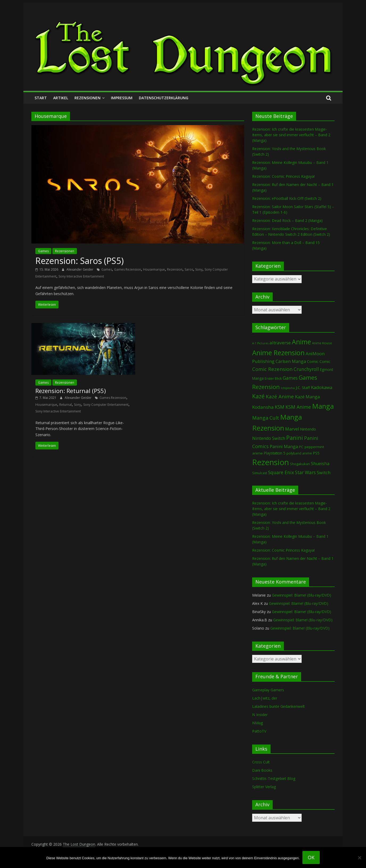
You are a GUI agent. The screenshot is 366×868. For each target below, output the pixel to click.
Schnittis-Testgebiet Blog (274, 778)
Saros (189, 269)
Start (41, 98)
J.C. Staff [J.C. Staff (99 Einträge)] (303, 388)
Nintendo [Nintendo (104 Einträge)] (308, 429)
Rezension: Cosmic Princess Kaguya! (283, 176)
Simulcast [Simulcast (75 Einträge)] (260, 473)
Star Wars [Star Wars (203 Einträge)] (305, 472)
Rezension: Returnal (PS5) (71, 391)
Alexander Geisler (80, 269)
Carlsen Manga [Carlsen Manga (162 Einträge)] (291, 361)
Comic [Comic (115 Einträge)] (325, 361)
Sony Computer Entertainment (106, 405)
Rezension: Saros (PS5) (80, 261)
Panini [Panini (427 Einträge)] (295, 438)
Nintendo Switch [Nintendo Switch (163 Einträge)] (269, 438)
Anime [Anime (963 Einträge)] (301, 342)
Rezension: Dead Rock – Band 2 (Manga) (287, 220)
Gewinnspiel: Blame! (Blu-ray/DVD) (301, 595)
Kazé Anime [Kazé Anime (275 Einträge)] (280, 396)
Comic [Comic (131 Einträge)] (313, 361)
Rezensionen (88, 98)
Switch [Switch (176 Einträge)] (324, 472)
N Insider (260, 715)
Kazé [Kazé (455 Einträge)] (258, 396)
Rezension (175, 269)
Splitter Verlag (264, 787)
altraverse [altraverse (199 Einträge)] (280, 343)
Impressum (122, 98)
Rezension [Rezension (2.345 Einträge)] (271, 462)
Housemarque (154, 269)
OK (311, 857)
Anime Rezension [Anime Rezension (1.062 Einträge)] (278, 353)
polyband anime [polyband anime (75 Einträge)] (299, 453)
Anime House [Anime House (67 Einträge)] (322, 343)
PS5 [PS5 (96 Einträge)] (316, 453)
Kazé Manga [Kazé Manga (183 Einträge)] (307, 397)
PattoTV (259, 731)
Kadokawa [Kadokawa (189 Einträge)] (322, 387)
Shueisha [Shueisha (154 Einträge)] (320, 464)
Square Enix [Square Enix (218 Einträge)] (281, 472)
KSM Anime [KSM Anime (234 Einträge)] (298, 407)
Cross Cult (261, 762)
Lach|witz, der (265, 698)
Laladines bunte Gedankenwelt (278, 706)
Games (43, 251)
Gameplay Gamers (268, 690)
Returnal (66, 405)
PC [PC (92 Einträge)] (301, 447)
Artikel (61, 98)
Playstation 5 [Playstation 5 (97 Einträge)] (275, 453)
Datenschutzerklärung (164, 98)
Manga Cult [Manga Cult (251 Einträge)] (266, 418)
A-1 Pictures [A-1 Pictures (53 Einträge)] (260, 343)
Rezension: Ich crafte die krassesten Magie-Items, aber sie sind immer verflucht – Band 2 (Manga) (291, 135)
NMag (257, 723)
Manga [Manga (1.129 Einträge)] (323, 406)
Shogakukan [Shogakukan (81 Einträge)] (300, 464)
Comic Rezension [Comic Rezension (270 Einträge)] (272, 369)
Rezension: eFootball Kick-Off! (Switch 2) (287, 198)
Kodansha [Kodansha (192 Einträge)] (263, 407)
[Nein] (359, 858)
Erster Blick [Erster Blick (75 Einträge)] (273, 379)
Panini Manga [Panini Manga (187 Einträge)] (284, 446)
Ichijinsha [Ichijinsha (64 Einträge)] (288, 388)
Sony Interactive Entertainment (81, 276)
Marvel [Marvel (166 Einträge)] (292, 429)
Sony (199, 269)
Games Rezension (128, 269)
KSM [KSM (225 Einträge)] (280, 407)
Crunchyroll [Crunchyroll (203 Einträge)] (306, 369)
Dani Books (262, 770)
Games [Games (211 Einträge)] (290, 378)
